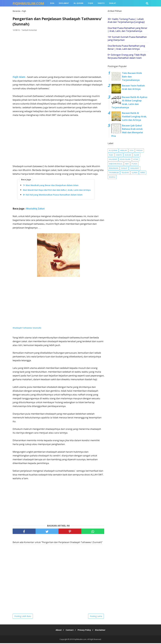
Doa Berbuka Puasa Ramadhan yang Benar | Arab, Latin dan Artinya (126, 47)
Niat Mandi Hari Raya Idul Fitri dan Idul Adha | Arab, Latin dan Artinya (57, 191)
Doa (52, 3)
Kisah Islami (125, 159)
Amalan (124, 150)
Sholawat (64, 3)
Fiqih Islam (19, 78)
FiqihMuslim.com (28, 3)
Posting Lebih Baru (23, 617)
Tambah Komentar (29, 31)
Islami (136, 155)
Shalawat (135, 168)
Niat (127, 164)
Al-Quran (79, 3)
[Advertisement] (58, 54)
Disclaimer (102, 631)
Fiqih (91, 3)
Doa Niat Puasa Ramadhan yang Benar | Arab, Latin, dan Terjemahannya (127, 29)
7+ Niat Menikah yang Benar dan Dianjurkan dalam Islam (51, 186)
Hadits (101, 3)
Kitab (136, 159)
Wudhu (112, 177)
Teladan (125, 173)
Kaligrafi (113, 159)
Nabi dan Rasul (116, 164)
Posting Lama (96, 617)
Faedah (139, 150)
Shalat (113, 3)
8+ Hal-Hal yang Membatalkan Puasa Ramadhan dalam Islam (53, 196)
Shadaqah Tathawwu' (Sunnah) (27, 329)
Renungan (114, 168)
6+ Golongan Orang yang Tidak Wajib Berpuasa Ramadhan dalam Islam (127, 56)
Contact (69, 631)
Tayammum (114, 173)
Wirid (143, 173)
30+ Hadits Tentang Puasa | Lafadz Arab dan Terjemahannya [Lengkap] (126, 21)
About (57, 631)
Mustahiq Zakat (35, 210)
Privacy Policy (85, 631)
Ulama (135, 173)
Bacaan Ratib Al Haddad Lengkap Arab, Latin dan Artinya (134, 116)
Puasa (134, 164)
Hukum (128, 155)
